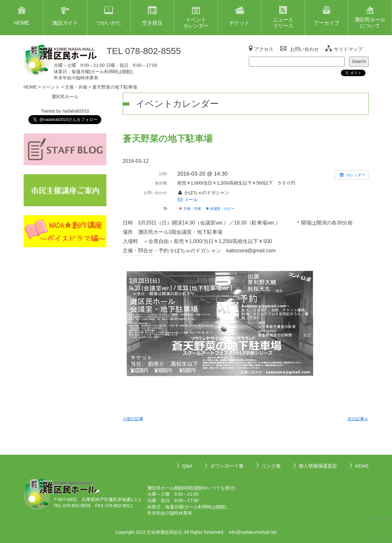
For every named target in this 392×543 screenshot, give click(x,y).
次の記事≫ (358, 419)
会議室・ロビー (220, 209)
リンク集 (271, 466)
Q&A (187, 466)
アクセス (264, 49)
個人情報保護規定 (318, 466)
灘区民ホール (65, 97)
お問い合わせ (304, 49)
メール (188, 200)
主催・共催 (190, 209)
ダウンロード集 (227, 466)
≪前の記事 (133, 419)
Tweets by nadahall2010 (65, 111)
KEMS (362, 466)
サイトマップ (348, 49)
